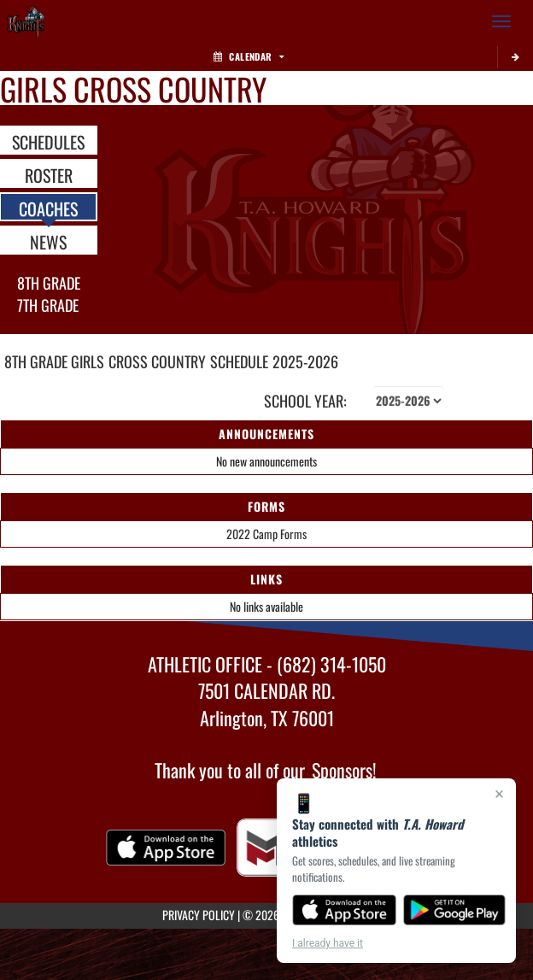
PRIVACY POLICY (199, 915)
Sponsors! (344, 770)
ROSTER (49, 174)
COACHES (48, 208)
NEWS (48, 241)
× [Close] (499, 794)
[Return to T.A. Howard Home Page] (26, 21)
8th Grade (49, 283)
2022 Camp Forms (266, 534)
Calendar (249, 56)
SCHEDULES (48, 141)
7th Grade (48, 305)
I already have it (328, 943)
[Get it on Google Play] (455, 910)
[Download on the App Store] (344, 910)
